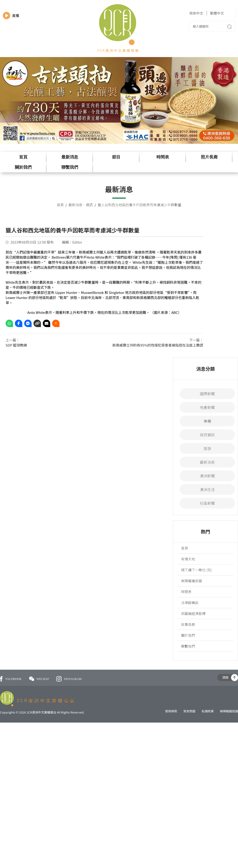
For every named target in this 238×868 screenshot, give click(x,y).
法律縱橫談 (190, 603)
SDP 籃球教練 (16, 345)
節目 (116, 157)
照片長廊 (209, 157)
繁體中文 (217, 13)
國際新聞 (207, 394)
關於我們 (23, 167)
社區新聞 (207, 503)
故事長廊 (188, 624)
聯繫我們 (70, 167)
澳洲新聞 (207, 476)
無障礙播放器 (192, 581)
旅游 (207, 448)
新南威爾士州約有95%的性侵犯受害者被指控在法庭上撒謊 (158, 345)
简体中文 (196, 13)
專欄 (207, 421)
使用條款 (171, 711)
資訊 (89, 205)
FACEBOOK (11, 679)
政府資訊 (207, 435)
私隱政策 (208, 711)
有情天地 (188, 559)
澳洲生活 (207, 489)
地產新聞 (207, 407)
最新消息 (70, 157)
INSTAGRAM (69, 679)
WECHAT (39, 679)
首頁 (23, 157)
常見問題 (189, 711)
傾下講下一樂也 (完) (196, 570)
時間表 (163, 157)
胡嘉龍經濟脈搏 (193, 613)
